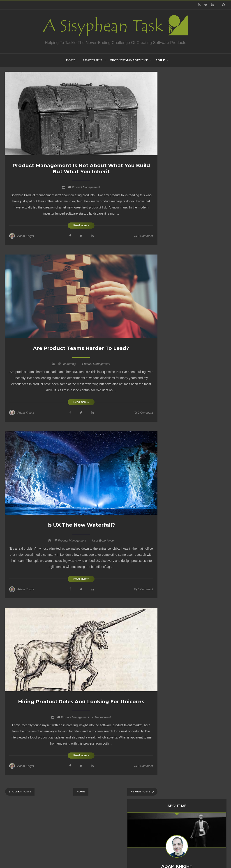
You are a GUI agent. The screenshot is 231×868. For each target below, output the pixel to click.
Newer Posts (141, 792)
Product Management (129, 60)
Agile (160, 60)
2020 (176, 274)
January (182, 254)
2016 (176, 298)
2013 (176, 317)
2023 (176, 219)
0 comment (143, 236)
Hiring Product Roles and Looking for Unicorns (81, 702)
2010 (176, 335)
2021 (176, 268)
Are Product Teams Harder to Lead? (81, 348)
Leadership (93, 60)
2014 (176, 311)
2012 (176, 323)
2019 (176, 280)
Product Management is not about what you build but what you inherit (81, 169)
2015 (176, 305)
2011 (176, 329)
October (182, 225)
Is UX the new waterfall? (81, 525)
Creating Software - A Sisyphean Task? (109, 853)
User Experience (103, 540)
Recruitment (103, 717)
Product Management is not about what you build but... (195, 232)
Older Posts (21, 792)
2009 (176, 342)
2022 (176, 262)
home (71, 60)
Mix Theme (175, 853)
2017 (176, 292)
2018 (176, 286)
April (179, 241)
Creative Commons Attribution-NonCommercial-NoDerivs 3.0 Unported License (194, 618)
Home (81, 792)
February (182, 248)
